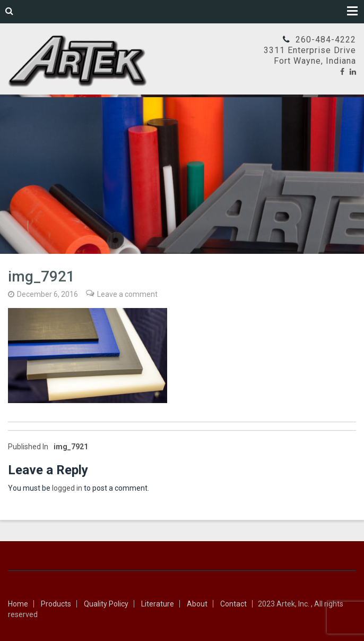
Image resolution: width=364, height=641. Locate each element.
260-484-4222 (326, 40)
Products (56, 604)
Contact (233, 604)
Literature (158, 604)
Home (18, 604)
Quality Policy (106, 604)
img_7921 (48, 447)
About (197, 604)
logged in (67, 488)
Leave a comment (127, 294)
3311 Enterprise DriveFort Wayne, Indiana (310, 55)
